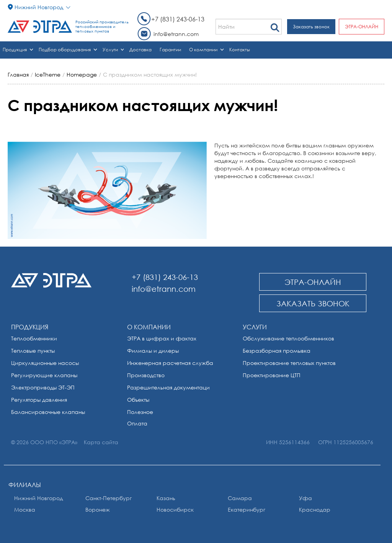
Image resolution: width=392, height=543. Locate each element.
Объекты (138, 400)
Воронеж (98, 509)
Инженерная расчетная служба (170, 363)
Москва (25, 509)
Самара (240, 498)
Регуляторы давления (39, 400)
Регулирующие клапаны (44, 375)
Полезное (140, 412)
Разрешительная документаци (168, 387)
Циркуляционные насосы (45, 363)
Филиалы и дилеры (153, 351)
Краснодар (315, 509)
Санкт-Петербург (109, 498)
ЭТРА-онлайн (362, 27)
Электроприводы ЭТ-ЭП (43, 387)
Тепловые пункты (33, 351)
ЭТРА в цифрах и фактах (162, 338)
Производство (146, 375)
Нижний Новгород (38, 498)
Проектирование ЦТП (272, 375)
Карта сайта (101, 442)
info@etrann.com (176, 34)
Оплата (137, 423)
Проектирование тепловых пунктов (289, 363)
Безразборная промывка (277, 351)
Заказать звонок (311, 27)
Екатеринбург (247, 509)
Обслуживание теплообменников (288, 338)
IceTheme (48, 74)
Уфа (305, 498)
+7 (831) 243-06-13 (178, 19)
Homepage (82, 74)
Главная (18, 74)
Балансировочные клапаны (48, 412)
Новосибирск (175, 509)
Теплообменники (34, 338)
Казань (166, 498)
